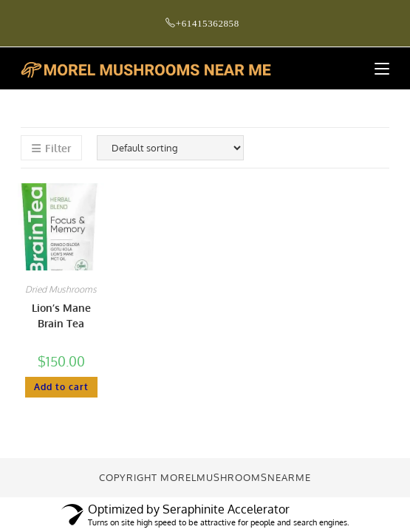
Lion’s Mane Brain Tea (61, 316)
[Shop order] (170, 148)
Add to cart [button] (61, 387)
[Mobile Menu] (376, 69)
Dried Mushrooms (61, 289)
